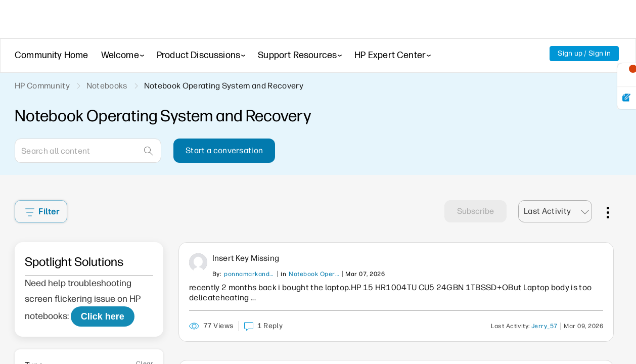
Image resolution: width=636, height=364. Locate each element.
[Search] (88, 151)
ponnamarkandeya (249, 274)
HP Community (42, 86)
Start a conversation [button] (224, 150)
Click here (103, 316)
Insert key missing (246, 258)
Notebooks (107, 86)
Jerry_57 (544, 326)
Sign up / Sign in (584, 53)
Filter (42, 212)
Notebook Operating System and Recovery (314, 274)
